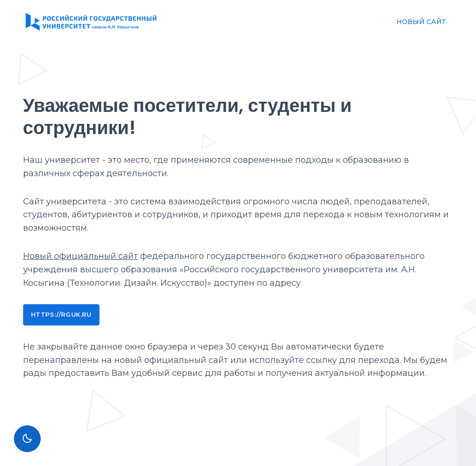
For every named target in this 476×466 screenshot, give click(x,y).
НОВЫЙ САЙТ (421, 22)
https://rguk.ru (61, 314)
